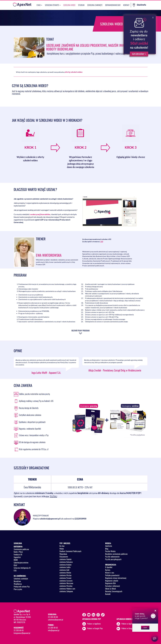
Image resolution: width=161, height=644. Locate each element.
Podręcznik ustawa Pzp (22, 586)
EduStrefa (139, 5)
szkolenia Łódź (64, 570)
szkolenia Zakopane (66, 591)
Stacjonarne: (64, 557)
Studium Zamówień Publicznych (70, 551)
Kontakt (126, 5)
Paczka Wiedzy (110, 551)
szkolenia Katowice (66, 562)
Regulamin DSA (110, 583)
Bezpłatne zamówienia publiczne (116, 554)
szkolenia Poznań (65, 578)
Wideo (62, 549)
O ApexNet (109, 567)
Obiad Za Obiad (110, 589)
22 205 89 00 (53, 617)
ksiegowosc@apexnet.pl (22, 633)
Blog (107, 549)
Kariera (108, 570)
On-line (62, 546)
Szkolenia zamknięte (95, 5)
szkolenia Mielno (65, 573)
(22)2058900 (80, 519)
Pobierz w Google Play (95, 628)
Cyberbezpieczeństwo (21, 563)
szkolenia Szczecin (66, 581)
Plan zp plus (18, 589)
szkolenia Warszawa (66, 583)
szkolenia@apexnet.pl (50, 519)
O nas (39, 5)
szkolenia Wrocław (66, 586)
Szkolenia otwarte (53, 5)
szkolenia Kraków (65, 565)
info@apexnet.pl (54, 630)
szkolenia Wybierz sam (67, 589)
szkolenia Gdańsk (65, 559)
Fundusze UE (18, 554)
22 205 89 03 (19, 630)
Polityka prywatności (112, 575)
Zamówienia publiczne (21, 549)
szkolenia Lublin (65, 567)
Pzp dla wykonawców (112, 557)
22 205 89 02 (53, 628)
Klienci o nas (110, 573)
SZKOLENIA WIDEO (69, 5)
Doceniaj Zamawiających (114, 591)
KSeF (15, 565)
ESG (15, 570)
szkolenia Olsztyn (65, 575)
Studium (81, 5)
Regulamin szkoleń (112, 581)
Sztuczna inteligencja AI (22, 568)
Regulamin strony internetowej (116, 578)
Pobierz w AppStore (94, 624)
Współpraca (18, 584)
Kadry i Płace (18, 552)
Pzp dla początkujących (113, 559)
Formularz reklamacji (113, 586)
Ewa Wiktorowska (49, 255)
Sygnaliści (17, 557)
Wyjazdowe (63, 554)
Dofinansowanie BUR (113, 5)
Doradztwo (17, 581)
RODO (16, 560)
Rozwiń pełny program (81, 331)
